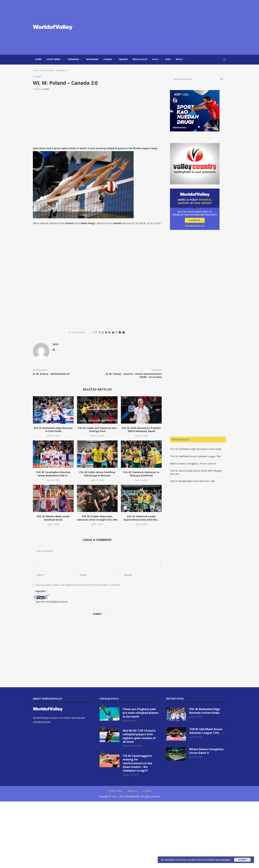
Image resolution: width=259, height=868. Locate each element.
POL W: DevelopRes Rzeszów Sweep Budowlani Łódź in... (53, 474)
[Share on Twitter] (103, 332)
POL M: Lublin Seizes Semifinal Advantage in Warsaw (97, 474)
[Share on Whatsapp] (116, 332)
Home (38, 59)
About (179, 59)
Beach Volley (140, 59)
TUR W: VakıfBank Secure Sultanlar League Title (195, 456)
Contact (147, 791)
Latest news (53, 59)
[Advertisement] (163, 27)
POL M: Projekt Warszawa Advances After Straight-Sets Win (97, 518)
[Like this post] (96, 332)
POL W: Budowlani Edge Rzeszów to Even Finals (53, 430)
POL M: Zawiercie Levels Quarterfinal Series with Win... (141, 518)
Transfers (73, 59)
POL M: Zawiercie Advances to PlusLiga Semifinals (141, 474)
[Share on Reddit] (113, 332)
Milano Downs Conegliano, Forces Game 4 (193, 464)
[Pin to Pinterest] (106, 332)
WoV (47, 89)
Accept (242, 860)
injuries (123, 59)
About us (133, 791)
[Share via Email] (124, 332)
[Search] (224, 60)
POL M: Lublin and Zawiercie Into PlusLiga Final (97, 430)
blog (155, 59)
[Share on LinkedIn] (110, 332)
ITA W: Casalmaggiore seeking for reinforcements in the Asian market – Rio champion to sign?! (137, 763)
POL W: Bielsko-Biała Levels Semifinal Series (53, 518)
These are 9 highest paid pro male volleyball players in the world (141, 713)
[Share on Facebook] (100, 332)
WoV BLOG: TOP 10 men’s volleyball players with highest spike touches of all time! (139, 736)
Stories (108, 59)
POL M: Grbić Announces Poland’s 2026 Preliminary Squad (141, 430)
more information (223, 860)
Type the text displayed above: (51, 602)
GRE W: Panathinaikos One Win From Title (192, 481)
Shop (168, 59)
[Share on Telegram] (120, 332)
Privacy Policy (115, 791)
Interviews (92, 59)
